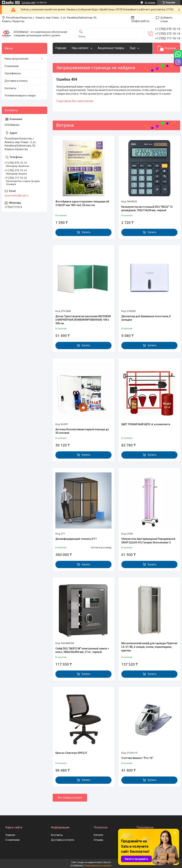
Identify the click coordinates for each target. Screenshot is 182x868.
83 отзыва (150, 3)
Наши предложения (16, 59)
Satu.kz (107, 862)
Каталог (99, 835)
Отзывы (98, 840)
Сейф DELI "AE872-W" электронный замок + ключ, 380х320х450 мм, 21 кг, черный (82, 650)
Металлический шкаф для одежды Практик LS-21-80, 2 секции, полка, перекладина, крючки (149, 647)
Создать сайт (29, 3)
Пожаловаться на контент (98, 866)
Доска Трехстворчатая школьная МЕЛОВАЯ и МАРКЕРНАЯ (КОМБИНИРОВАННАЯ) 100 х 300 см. (83, 320)
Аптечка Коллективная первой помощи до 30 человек (82, 431)
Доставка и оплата (16, 81)
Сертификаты (13, 73)
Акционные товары (111, 48)
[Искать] (81, 32)
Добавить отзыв (166, 19)
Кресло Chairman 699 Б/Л (71, 753)
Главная (61, 48)
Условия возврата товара (20, 95)
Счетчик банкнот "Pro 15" (137, 758)
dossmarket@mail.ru (17, 196)
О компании (12, 66)
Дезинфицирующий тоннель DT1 (76, 539)
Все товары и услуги (70, 798)
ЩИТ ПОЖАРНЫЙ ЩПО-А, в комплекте (146, 424)
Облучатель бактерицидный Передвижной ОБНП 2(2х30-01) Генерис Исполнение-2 (148, 541)
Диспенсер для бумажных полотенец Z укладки (146, 318)
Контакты (10, 88)
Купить (86, 232)
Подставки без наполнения (75, 101)
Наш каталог (80, 48)
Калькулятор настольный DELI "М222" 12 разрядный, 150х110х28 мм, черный (147, 209)
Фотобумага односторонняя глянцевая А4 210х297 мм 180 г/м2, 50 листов (82, 203)
